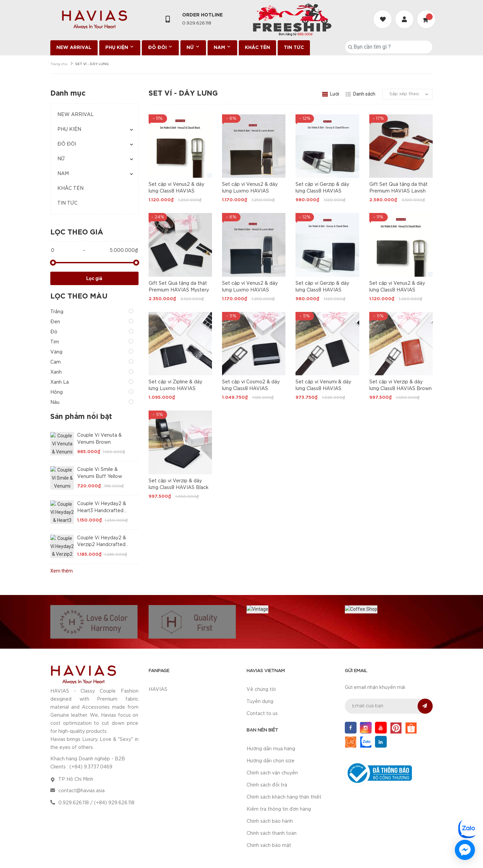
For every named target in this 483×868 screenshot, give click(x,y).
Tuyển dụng (260, 676)
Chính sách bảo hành (270, 796)
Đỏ (54, 332)
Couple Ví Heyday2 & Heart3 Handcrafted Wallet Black (102, 511)
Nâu (55, 402)
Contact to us (262, 688)
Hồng (57, 392)
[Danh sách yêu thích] (383, 13)
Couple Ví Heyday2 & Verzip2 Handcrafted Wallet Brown (102, 545)
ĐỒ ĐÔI (160, 47)
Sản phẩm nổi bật (81, 417)
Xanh (56, 372)
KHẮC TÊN (257, 48)
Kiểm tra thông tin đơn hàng (279, 784)
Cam (56, 362)
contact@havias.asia (82, 765)
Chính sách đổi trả (267, 760)
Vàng (56, 352)
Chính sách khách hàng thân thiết (284, 772)
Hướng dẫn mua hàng (271, 723)
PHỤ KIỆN (120, 47)
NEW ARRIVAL (74, 48)
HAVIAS (158, 664)
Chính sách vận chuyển (272, 748)
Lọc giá (94, 278)
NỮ (193, 47)
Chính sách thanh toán (272, 808)
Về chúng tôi (261, 664)
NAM (222, 47)
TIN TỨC (294, 48)
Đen (55, 322)
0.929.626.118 (197, 23)
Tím (55, 342)
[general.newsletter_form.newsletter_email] (389, 681)
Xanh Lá (60, 382)
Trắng (57, 312)
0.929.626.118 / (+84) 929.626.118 (96, 777)
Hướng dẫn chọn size (271, 736)
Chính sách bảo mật (269, 820)
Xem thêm (62, 571)
